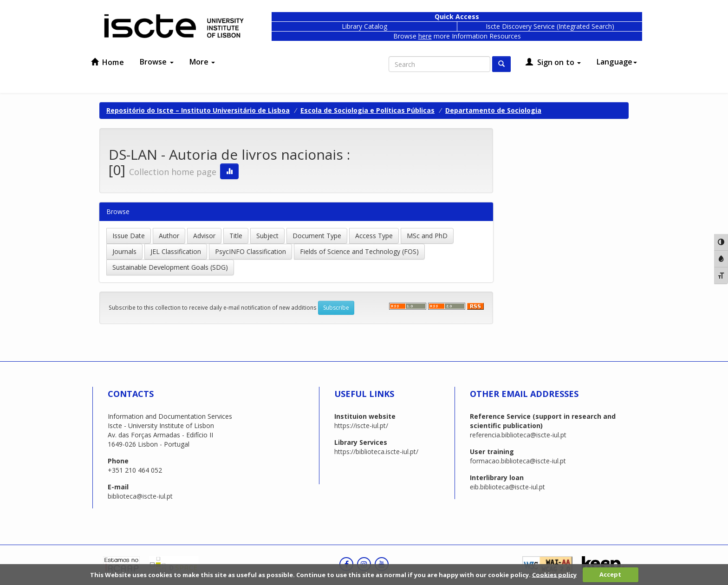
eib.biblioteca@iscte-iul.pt (507, 487)
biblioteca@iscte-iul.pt (140, 496)
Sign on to (553, 62)
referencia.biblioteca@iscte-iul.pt (518, 435)
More (202, 62)
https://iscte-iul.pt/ (361, 426)
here (425, 36)
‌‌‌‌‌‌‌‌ (475, 306)
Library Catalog (364, 26)
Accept (610, 574)
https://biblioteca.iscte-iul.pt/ (376, 452)
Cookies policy (554, 574)
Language (617, 62)
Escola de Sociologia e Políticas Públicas (367, 110)
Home (107, 62)
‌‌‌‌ (447, 306)
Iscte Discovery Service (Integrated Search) (550, 26)
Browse (157, 62)
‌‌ (408, 306)
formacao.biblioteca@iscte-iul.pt (518, 461)
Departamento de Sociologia (493, 110)
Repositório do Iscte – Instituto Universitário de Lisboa (198, 110)
